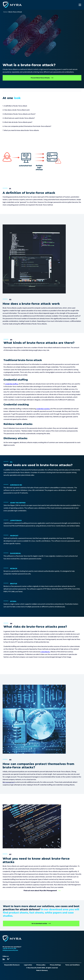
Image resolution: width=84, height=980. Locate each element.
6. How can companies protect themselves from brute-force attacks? (27, 126)
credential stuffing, (12, 384)
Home (5, 12)
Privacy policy (41, 965)
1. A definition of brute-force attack (15, 106)
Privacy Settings (55, 965)
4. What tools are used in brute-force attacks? (19, 118)
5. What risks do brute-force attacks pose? (17, 122)
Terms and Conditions (73, 965)
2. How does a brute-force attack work (16, 110)
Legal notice (28, 965)
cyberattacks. (45, 652)
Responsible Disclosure (12, 965)
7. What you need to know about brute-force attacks (21, 130)
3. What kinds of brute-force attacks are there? (19, 114)
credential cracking (43, 409)
